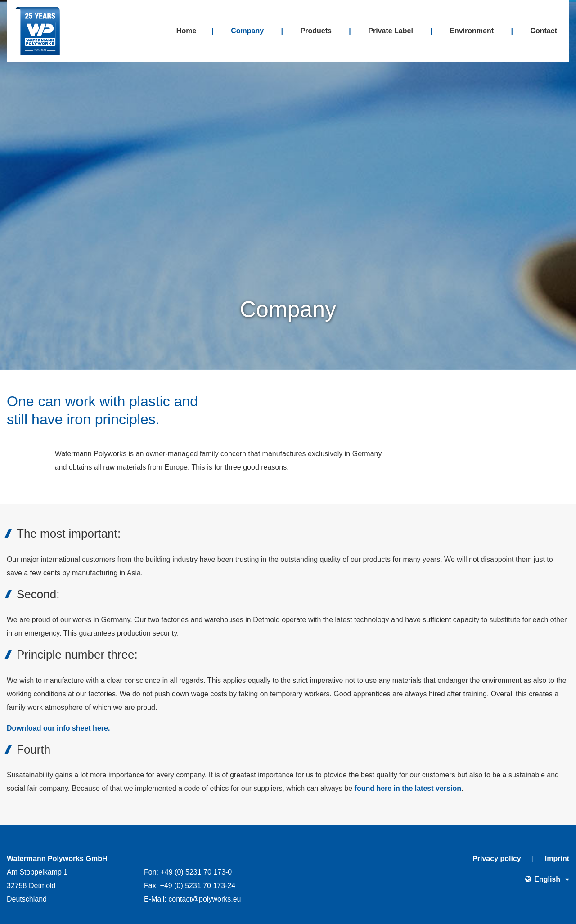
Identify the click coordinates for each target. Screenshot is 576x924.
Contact (544, 31)
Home (186, 31)
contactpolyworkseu (205, 899)
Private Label (391, 31)
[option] (288, 185)
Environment (472, 31)
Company (247, 31)
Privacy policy (497, 859)
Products (316, 31)
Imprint (557, 859)
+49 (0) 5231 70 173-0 (196, 872)
